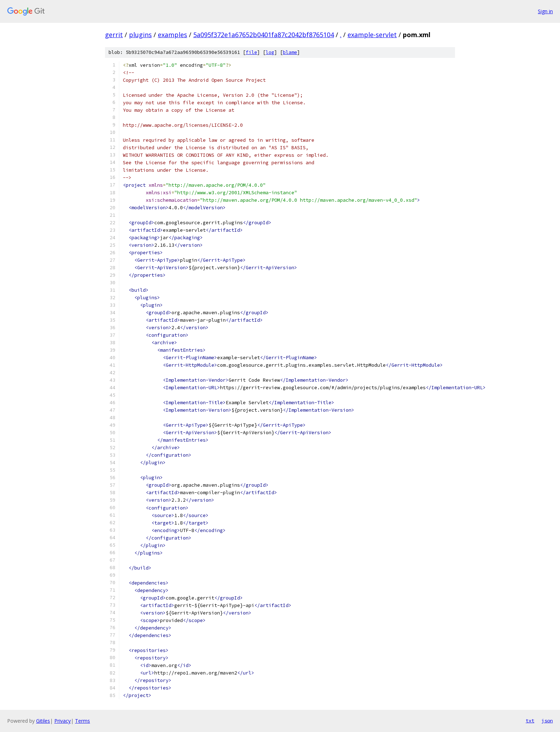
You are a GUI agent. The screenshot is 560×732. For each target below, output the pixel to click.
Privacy (62, 721)
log (270, 52)
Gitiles (43, 721)
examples (172, 35)
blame (290, 52)
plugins (140, 35)
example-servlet (372, 35)
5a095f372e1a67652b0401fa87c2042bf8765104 (264, 35)
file (251, 52)
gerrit (114, 35)
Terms (82, 721)
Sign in (545, 11)
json (547, 721)
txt (530, 721)
